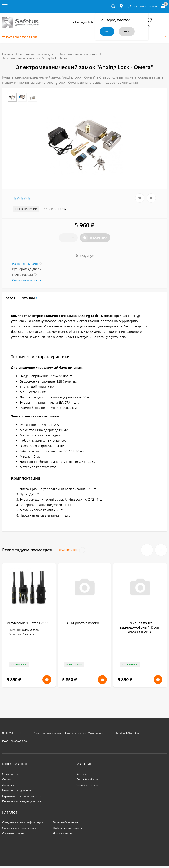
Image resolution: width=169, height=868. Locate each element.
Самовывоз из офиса (28, 280)
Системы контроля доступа (36, 54)
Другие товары (63, 833)
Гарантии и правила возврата (22, 796)
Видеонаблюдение (65, 822)
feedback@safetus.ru (84, 22)
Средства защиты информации (23, 822)
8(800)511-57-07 (12, 733)
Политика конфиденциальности (23, 801)
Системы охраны (13, 833)
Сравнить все (72, 550)
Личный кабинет (87, 779)
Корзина (82, 774)
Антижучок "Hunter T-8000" (29, 623)
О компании (10, 774)
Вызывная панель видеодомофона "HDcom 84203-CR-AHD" (140, 627)
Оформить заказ (87, 785)
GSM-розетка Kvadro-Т (84, 623)
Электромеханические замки (78, 54)
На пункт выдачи (25, 264)
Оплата (7, 779)
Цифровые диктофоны (68, 828)
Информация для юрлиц (18, 790)
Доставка (8, 785)
